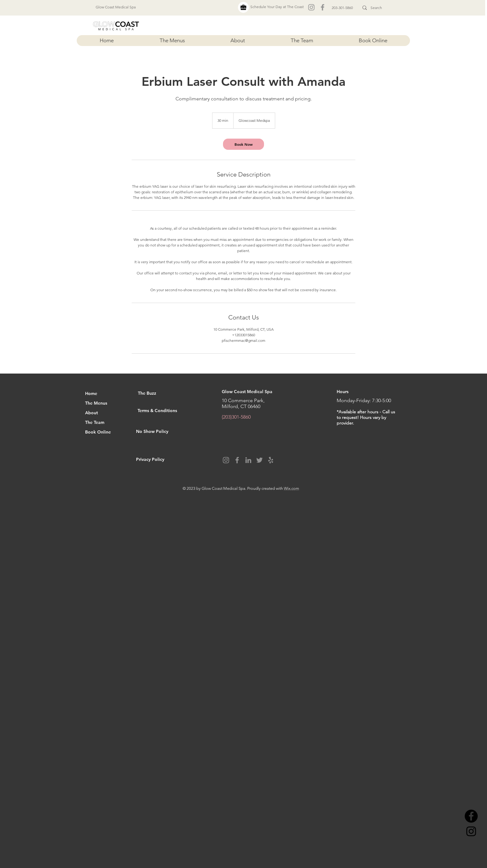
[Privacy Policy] (163, 460)
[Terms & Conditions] (173, 411)
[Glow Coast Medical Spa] (116, 7)
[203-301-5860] (342, 8)
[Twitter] (259, 460)
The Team (95, 422)
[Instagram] (311, 7)
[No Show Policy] (165, 432)
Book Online (98, 432)
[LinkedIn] (248, 460)
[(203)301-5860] (245, 417)
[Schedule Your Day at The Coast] (277, 7)
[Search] (377, 8)
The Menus (96, 403)
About (91, 413)
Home (91, 393)
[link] (243, 144)
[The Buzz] (160, 393)
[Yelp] (271, 460)
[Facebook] (323, 7)
